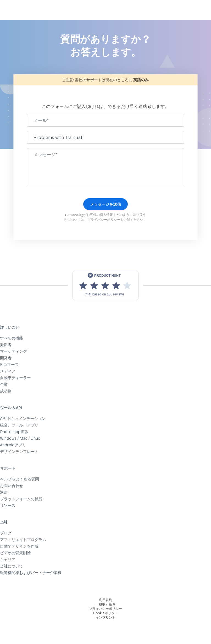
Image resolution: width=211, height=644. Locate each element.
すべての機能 (12, 338)
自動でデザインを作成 (19, 546)
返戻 (4, 492)
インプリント (105, 617)
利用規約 (105, 600)
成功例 (6, 391)
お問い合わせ (12, 486)
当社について (12, 566)
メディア (8, 371)
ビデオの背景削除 (15, 553)
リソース (8, 505)
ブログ (6, 533)
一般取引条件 (105, 604)
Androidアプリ (13, 445)
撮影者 (6, 345)
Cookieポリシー (105, 613)
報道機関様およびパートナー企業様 (31, 573)
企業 (4, 384)
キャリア (8, 559)
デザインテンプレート (19, 451)
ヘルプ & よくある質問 (20, 479)
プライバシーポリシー (104, 220)
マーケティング (13, 351)
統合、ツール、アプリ (19, 425)
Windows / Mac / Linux (20, 438)
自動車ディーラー (15, 378)
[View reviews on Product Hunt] (105, 286)
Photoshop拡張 (14, 432)
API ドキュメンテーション (23, 418)
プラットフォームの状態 (21, 499)
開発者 (6, 358)
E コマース (9, 364)
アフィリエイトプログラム (23, 540)
